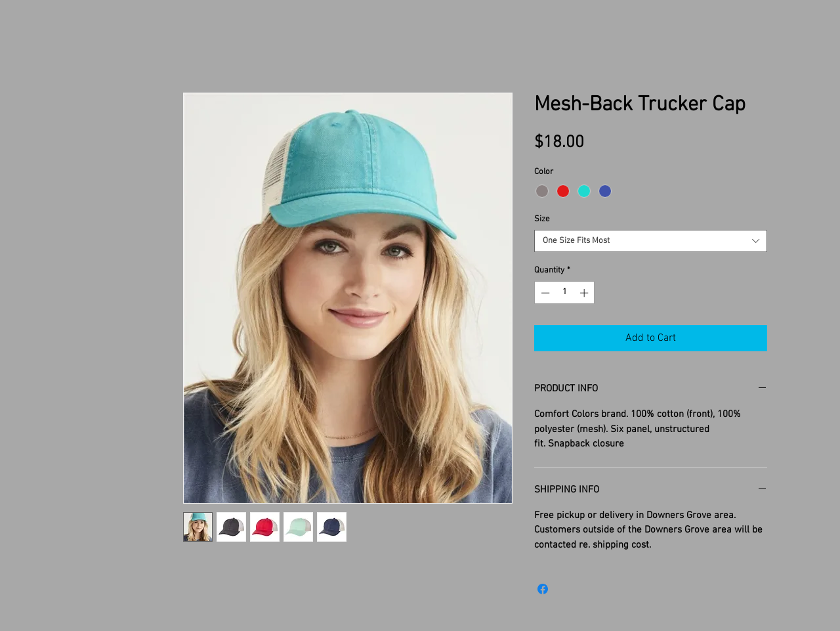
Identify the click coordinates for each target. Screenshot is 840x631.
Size (542, 219)
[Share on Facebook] (543, 589)
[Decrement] (544, 293)
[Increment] (585, 293)
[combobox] (651, 241)
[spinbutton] (565, 293)
